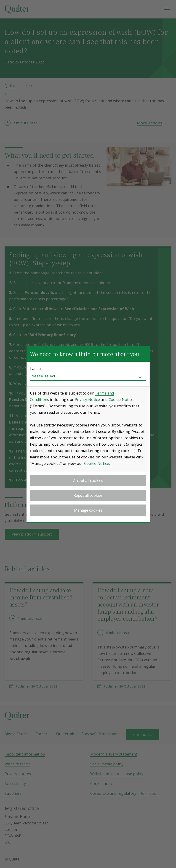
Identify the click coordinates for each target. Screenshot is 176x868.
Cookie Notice (121, 400)
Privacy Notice (87, 400)
